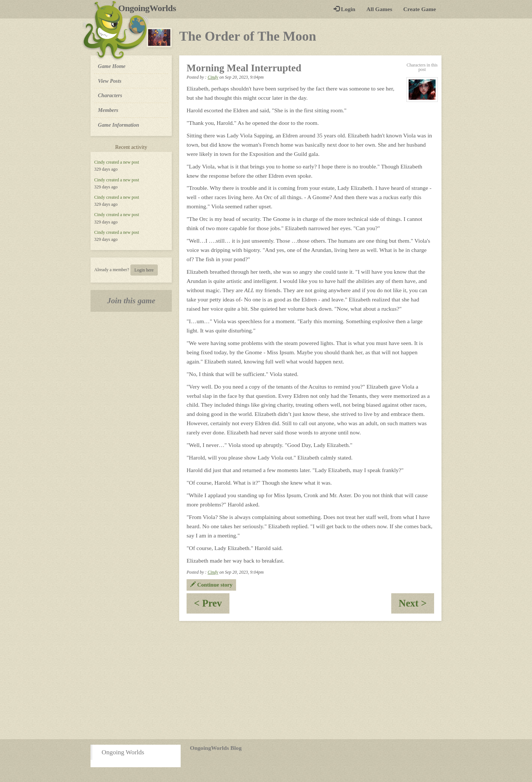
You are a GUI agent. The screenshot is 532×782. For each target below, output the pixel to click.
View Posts (110, 81)
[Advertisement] (266, 680)
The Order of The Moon (248, 36)
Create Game (420, 9)
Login (345, 9)
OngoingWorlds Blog (216, 748)
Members (108, 110)
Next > (416, 606)
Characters (110, 95)
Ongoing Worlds (123, 752)
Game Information (119, 125)
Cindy (100, 162)
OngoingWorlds (150, 8)
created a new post (122, 162)
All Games (379, 9)
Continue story (211, 585)
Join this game (131, 301)
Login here (144, 270)
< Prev (212, 606)
